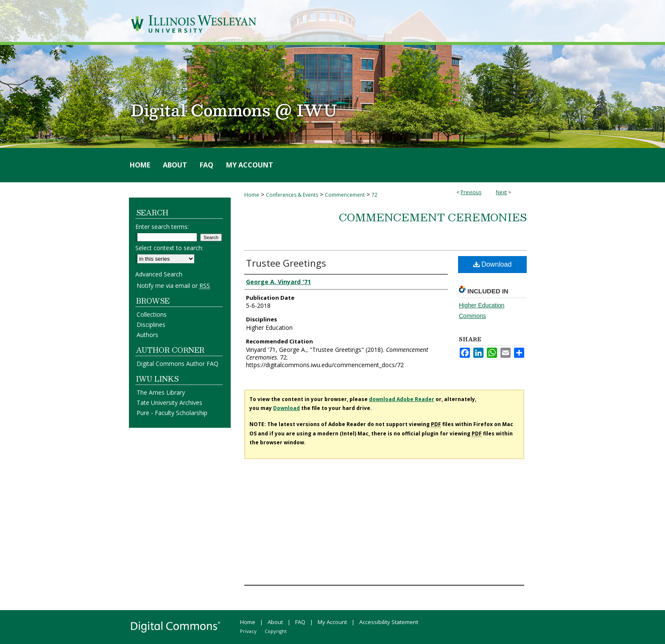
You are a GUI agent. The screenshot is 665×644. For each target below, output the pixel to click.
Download (493, 264)
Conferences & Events (292, 195)
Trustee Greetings (286, 263)
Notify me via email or (173, 286)
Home (252, 195)
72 (374, 195)
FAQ (300, 622)
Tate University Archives (169, 403)
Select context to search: (169, 248)
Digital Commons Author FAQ (177, 364)
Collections (152, 314)
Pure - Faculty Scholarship (172, 413)
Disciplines (151, 325)
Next (501, 192)
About (275, 622)
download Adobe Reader (402, 399)
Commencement (345, 195)
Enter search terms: (162, 227)
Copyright (276, 631)
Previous (471, 192)
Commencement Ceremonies (433, 217)
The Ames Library (161, 392)
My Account (332, 622)
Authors (147, 335)
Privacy (248, 631)
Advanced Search (159, 274)
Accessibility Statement (389, 622)
